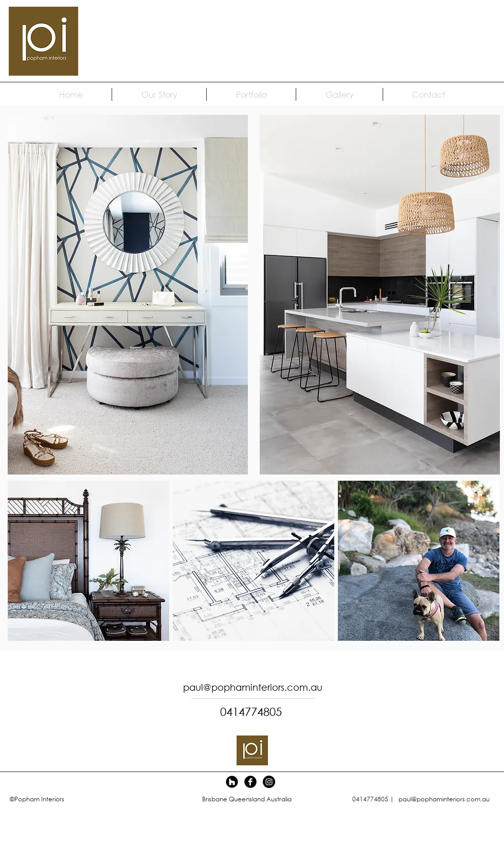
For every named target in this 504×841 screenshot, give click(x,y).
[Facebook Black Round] (250, 782)
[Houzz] (232, 782)
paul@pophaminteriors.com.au (444, 799)
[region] (377, 295)
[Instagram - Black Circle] (269, 782)
